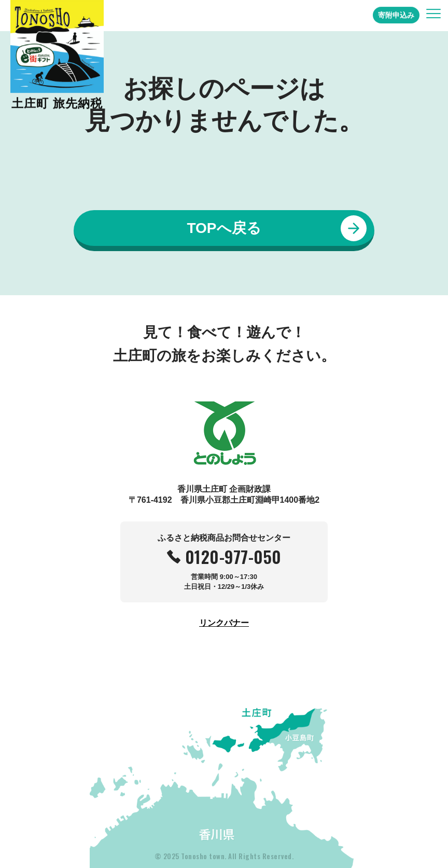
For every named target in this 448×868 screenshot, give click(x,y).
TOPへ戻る (224, 228)
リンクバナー (224, 623)
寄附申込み (396, 11)
